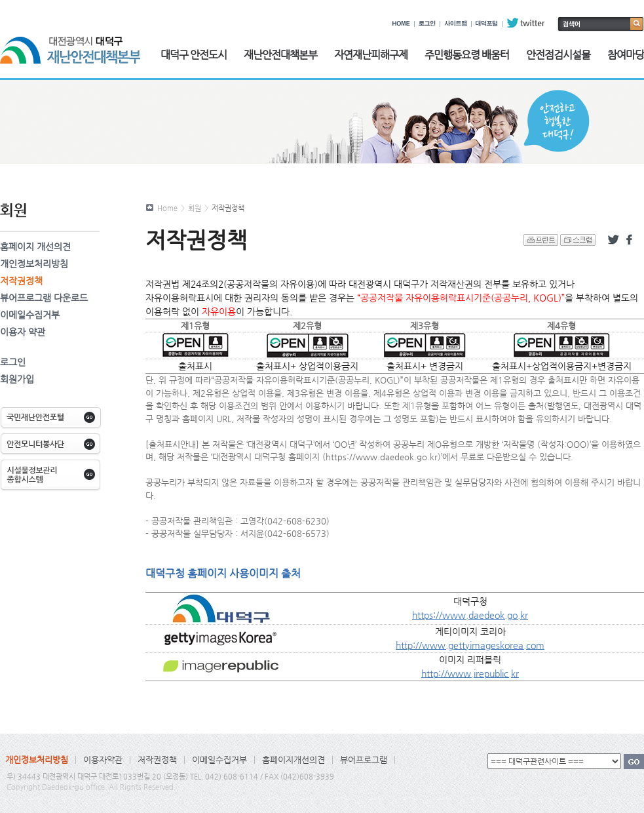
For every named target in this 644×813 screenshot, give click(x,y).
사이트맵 (456, 23)
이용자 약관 (23, 332)
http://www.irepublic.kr (470, 673)
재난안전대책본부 (280, 55)
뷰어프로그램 (364, 760)
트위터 (613, 240)
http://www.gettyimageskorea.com (470, 645)
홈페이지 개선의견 (35, 247)
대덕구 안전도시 (194, 55)
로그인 (427, 23)
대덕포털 (487, 23)
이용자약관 (103, 760)
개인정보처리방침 (34, 264)
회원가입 (17, 379)
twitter (526, 23)
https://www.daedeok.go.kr (470, 615)
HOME (401, 23)
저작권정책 (21, 281)
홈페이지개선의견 (294, 760)
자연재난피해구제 (371, 55)
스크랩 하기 (578, 240)
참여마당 (626, 55)
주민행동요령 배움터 (467, 55)
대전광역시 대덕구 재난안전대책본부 (70, 43)
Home (167, 208)
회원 (195, 208)
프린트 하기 (541, 240)
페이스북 (632, 240)
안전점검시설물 (558, 55)
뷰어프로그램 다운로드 (44, 298)
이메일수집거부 (30, 315)
